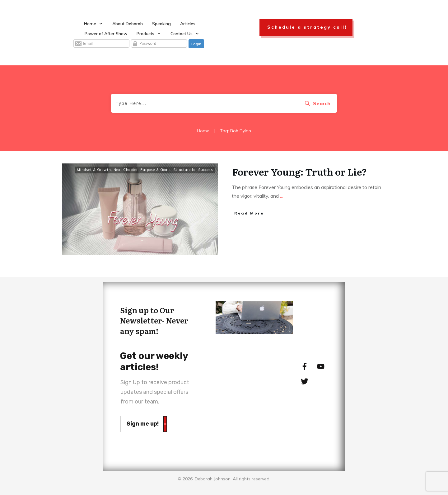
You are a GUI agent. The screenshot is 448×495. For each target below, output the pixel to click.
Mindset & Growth (94, 170)
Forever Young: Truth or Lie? (299, 172)
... (281, 196)
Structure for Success (193, 170)
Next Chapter (126, 170)
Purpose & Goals (156, 170)
